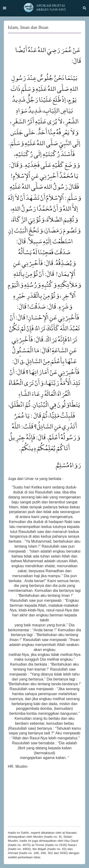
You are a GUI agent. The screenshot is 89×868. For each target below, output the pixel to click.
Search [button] (84, 8)
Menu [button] (5, 8)
